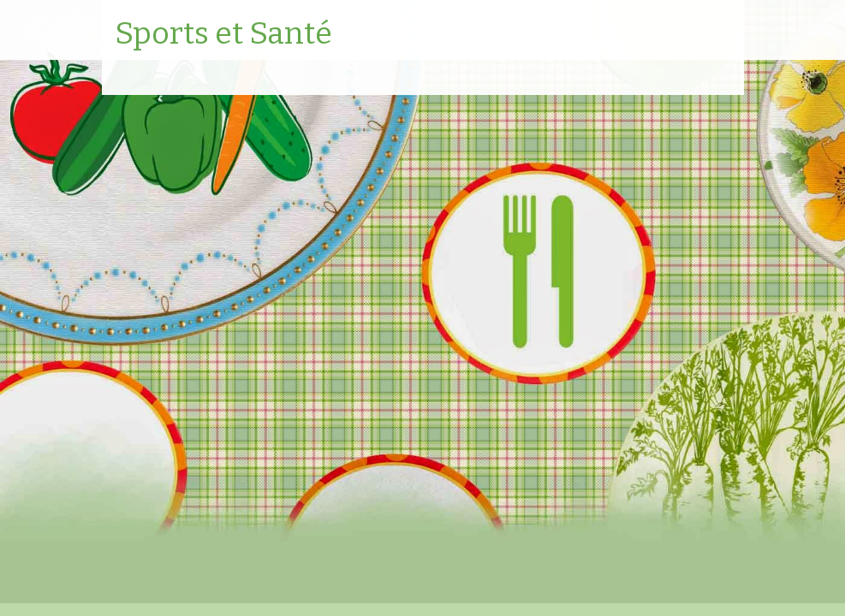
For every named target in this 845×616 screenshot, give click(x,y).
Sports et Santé (223, 34)
